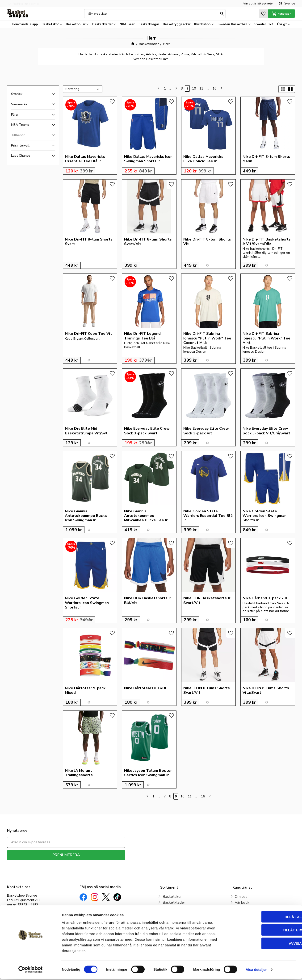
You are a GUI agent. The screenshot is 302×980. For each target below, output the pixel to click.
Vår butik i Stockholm (258, 4)
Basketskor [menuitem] (50, 24)
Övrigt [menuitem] (282, 24)
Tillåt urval (263, 931)
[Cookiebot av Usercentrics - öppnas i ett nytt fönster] (31, 971)
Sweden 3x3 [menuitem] (264, 24)
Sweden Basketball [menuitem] (232, 24)
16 (214, 88)
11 (201, 88)
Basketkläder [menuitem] (102, 24)
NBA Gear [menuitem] (127, 24)
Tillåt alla (262, 918)
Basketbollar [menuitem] (76, 24)
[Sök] (222, 14)
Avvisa (263, 944)
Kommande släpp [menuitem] (25, 24)
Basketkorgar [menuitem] (149, 24)
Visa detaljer (256, 971)
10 (194, 88)
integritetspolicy (83, 864)
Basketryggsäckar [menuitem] (177, 24)
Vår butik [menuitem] (242, 902)
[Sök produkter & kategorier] (154, 14)
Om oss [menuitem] (241, 897)
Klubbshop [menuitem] (202, 24)
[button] (263, 14)
